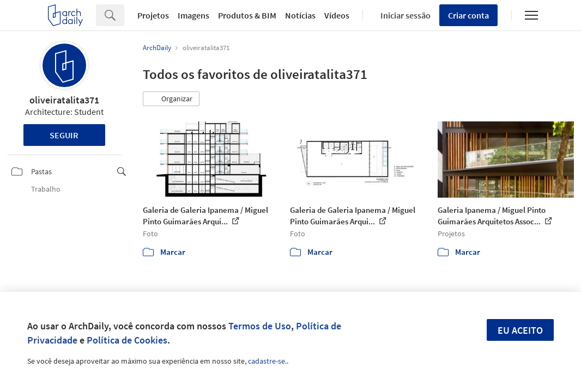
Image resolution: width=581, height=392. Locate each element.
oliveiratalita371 (64, 100)
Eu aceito (520, 330)
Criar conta (468, 15)
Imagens (193, 15)
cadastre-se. (267, 361)
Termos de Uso (260, 326)
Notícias (300, 15)
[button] (171, 99)
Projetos (153, 15)
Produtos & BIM (247, 15)
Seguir (64, 135)
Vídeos (337, 15)
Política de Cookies (127, 340)
